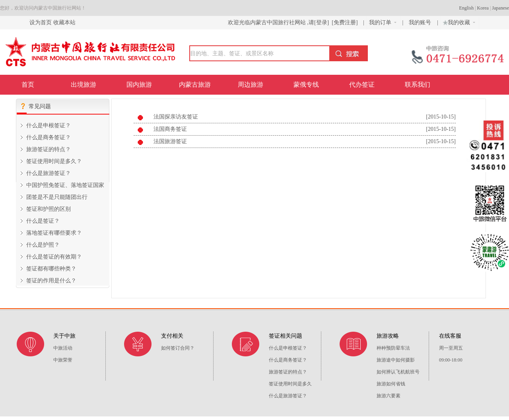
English (467, 8)
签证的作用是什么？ (51, 281)
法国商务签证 (170, 129)
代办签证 (362, 85)
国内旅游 (139, 85)
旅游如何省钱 (391, 384)
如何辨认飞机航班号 (398, 372)
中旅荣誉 (63, 360)
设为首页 (41, 22)
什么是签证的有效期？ (54, 257)
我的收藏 (458, 21)
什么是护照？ (43, 245)
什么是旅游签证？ (49, 173)
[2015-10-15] (441, 117)
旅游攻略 (388, 336)
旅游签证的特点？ (49, 149)
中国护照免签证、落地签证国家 (65, 185)
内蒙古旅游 (195, 85)
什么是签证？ (43, 221)
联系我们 (418, 85)
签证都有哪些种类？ (51, 269)
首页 (28, 85)
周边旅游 (251, 85)
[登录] (322, 22)
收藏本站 (64, 22)
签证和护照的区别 (49, 209)
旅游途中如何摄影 (396, 360)
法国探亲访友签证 (176, 117)
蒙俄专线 (306, 85)
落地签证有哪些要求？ (54, 233)
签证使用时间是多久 (290, 384)
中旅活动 (63, 348)
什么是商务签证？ (49, 137)
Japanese (500, 8)
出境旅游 (84, 85)
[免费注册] (345, 22)
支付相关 (172, 336)
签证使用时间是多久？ (54, 161)
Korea (483, 8)
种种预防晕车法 (393, 348)
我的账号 (421, 22)
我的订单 (383, 22)
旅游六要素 (389, 396)
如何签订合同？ (178, 348)
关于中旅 (64, 336)
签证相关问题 (286, 336)
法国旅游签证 (170, 141)
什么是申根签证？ (49, 125)
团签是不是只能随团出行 (57, 197)
